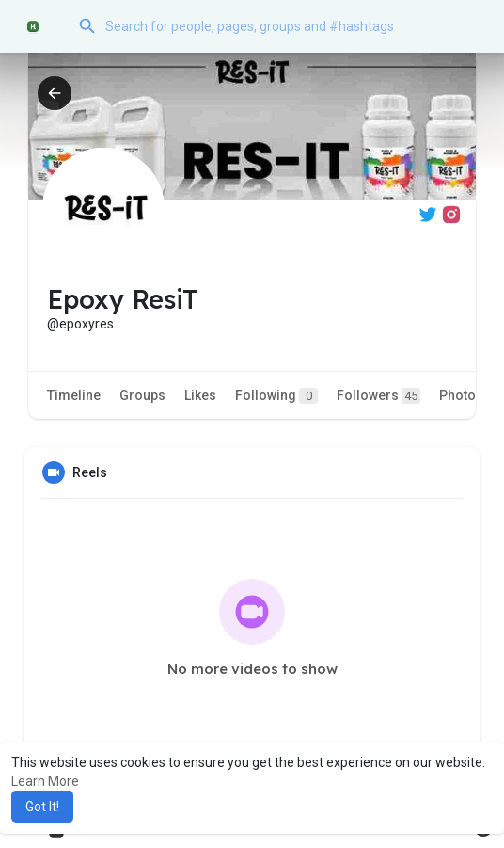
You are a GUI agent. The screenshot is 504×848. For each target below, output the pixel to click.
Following (276, 396)
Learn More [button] (45, 781)
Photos (461, 395)
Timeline (74, 395)
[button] (276, 26)
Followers (378, 396)
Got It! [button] (42, 807)
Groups (142, 395)
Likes (200, 395)
